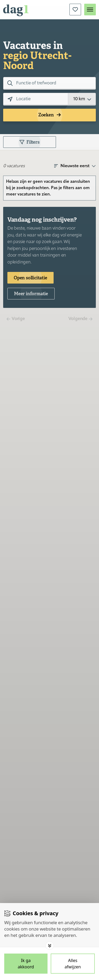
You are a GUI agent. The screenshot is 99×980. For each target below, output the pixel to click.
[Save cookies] (26, 964)
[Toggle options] (50, 946)
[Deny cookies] (73, 964)
